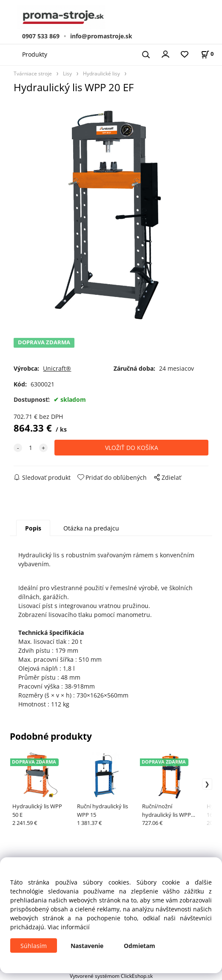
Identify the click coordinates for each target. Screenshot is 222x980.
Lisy (67, 73)
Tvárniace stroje (33, 73)
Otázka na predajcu (91, 528)
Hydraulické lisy (101, 73)
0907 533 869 (41, 36)
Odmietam (139, 946)
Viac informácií (69, 927)
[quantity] (31, 448)
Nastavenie (87, 946)
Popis (33, 528)
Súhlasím (34, 946)
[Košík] (207, 54)
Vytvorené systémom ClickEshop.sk (111, 976)
